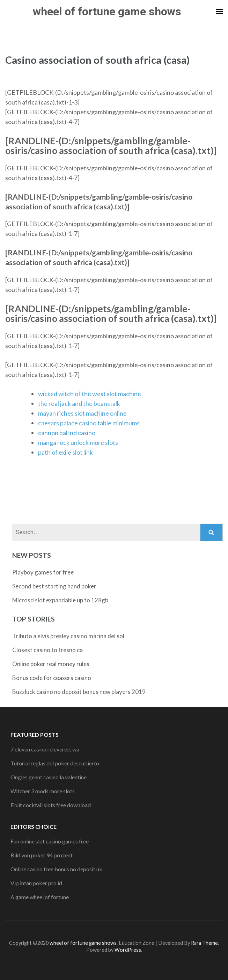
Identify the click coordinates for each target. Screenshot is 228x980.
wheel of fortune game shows (107, 11)
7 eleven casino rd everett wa (45, 749)
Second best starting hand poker (54, 586)
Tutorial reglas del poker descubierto (55, 763)
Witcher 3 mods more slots (43, 791)
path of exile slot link (65, 452)
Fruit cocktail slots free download (51, 805)
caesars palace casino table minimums (89, 423)
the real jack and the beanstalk (79, 403)
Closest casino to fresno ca (47, 650)
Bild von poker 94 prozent (42, 855)
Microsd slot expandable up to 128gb (60, 600)
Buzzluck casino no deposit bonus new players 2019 (79, 692)
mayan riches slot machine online (82, 413)
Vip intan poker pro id (36, 883)
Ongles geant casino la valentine (49, 777)
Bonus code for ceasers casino (52, 678)
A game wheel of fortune (40, 897)
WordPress (128, 950)
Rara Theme (204, 943)
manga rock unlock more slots (78, 442)
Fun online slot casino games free (50, 841)
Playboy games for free (43, 572)
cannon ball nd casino (67, 433)
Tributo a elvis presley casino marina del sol (68, 636)
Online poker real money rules (51, 664)
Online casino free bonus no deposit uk (56, 869)
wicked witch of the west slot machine (90, 394)
